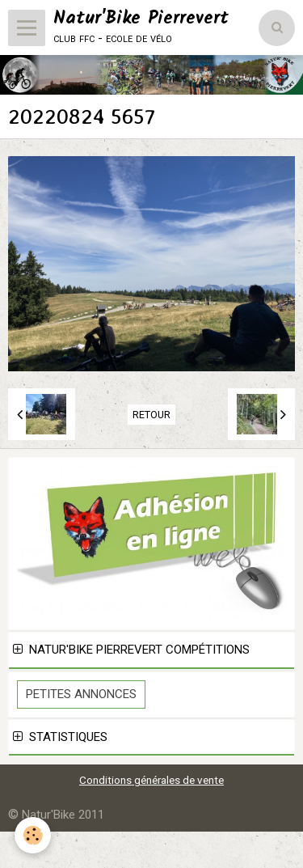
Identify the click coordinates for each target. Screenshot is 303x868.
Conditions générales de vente (151, 780)
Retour (151, 415)
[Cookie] (33, 835)
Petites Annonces (81, 694)
